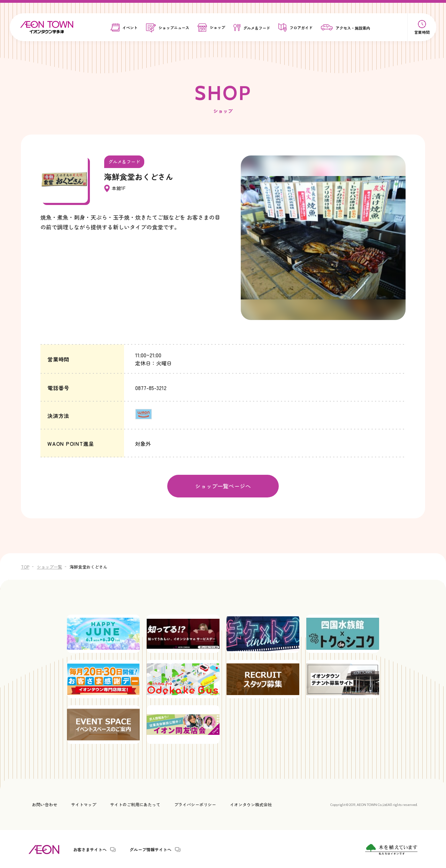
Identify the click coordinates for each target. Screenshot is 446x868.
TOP (25, 566)
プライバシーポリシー (195, 803)
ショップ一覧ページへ (223, 486)
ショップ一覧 (49, 566)
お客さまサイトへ (90, 848)
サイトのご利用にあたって (135, 803)
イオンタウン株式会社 (251, 803)
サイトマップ (84, 803)
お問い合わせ (45, 803)
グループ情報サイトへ (151, 848)
